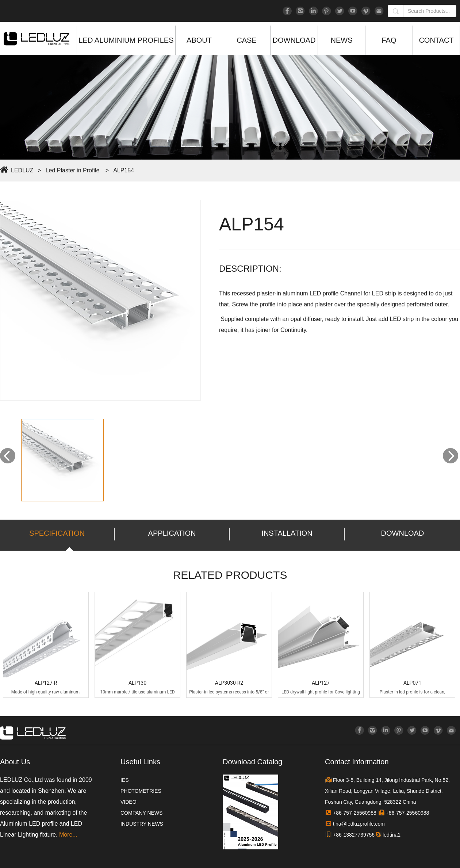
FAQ (389, 40)
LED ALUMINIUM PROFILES (126, 40)
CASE (246, 40)
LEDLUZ (22, 170)
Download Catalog (252, 762)
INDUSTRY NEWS (142, 824)
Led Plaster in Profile (73, 170)
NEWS (342, 40)
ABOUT (199, 40)
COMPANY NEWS (141, 813)
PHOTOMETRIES (141, 791)
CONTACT (436, 40)
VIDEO (129, 802)
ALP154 (124, 170)
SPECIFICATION (57, 533)
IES (125, 780)
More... (68, 835)
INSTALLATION (287, 533)
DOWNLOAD (294, 40)
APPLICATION (172, 533)
